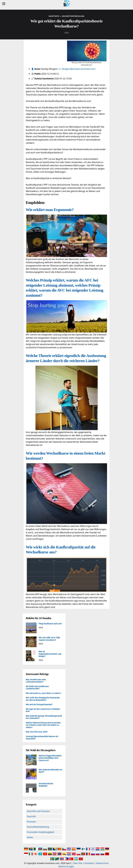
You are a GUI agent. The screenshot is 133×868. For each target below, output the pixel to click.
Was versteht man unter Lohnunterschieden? (36, 681)
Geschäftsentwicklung (38, 827)
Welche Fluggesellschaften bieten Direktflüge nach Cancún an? (50, 758)
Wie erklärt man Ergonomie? (50, 210)
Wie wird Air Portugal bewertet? (39, 704)
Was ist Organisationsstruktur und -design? (50, 654)
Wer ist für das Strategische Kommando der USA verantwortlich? (43, 699)
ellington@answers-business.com (78, 69)
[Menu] (4, 4)
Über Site (78, 863)
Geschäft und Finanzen (38, 811)
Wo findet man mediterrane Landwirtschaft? (37, 688)
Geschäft (31, 816)
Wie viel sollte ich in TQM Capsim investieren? (49, 639)
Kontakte (89, 863)
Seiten (30, 837)
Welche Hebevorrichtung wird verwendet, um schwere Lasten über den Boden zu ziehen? (43, 725)
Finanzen (31, 822)
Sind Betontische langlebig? (46, 785)
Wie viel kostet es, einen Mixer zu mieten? (44, 693)
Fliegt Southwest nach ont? (50, 624)
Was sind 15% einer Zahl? (37, 732)
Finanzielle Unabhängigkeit (41, 832)
